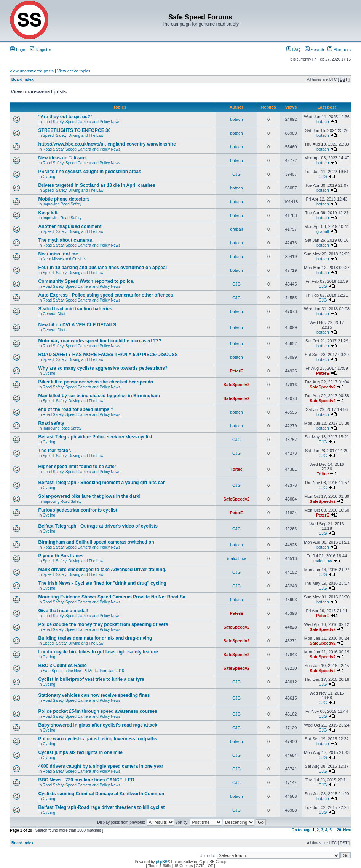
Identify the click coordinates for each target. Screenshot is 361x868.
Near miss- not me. (59, 254)
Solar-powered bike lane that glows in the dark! (90, 496)
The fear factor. (55, 451)
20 (339, 830)
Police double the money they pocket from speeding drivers (103, 624)
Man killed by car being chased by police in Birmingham (99, 396)
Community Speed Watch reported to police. (86, 281)
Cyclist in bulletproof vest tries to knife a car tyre (91, 679)
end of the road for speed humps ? (76, 409)
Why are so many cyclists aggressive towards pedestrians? (103, 368)
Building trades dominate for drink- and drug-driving (95, 638)
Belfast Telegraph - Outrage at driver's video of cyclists (98, 526)
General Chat (54, 314)
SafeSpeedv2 (236, 385)
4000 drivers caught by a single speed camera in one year (101, 766)
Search (315, 50)
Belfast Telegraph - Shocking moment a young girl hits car (102, 483)
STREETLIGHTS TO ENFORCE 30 (75, 130)
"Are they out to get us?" (65, 117)
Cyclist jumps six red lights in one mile (81, 752)
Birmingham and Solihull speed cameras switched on (96, 542)
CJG (236, 174)
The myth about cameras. (66, 240)
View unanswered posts (32, 71)
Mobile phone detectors (64, 199)
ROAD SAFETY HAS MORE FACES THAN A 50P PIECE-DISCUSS (108, 355)
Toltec (236, 469)
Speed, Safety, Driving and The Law (73, 136)
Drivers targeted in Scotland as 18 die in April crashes (97, 185)
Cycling (49, 177)
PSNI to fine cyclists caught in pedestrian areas (90, 172)
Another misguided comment (70, 226)
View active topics (74, 71)
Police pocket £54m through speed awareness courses (98, 711)
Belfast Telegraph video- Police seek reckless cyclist (95, 437)
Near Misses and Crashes (65, 259)
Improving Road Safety (62, 204)
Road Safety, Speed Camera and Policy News (81, 122)
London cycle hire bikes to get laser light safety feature (98, 652)
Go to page (302, 830)
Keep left (48, 213)
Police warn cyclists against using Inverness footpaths (98, 739)
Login (18, 50)
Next (347, 830)
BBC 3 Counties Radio (63, 666)
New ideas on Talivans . (64, 158)
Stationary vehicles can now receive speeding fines (94, 695)
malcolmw (237, 558)
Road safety (51, 423)
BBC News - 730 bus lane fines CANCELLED (86, 780)
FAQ (293, 50)
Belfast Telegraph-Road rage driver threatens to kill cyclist (102, 807)
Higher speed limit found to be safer (77, 467)
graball (236, 229)
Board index (22, 79)
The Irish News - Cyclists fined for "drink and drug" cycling (102, 583)
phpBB (161, 862)
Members (339, 50)
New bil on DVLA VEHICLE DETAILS (77, 325)
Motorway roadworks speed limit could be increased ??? (100, 341)
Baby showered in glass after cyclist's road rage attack (98, 725)
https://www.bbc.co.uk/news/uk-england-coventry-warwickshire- (108, 144)
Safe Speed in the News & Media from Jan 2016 (83, 671)
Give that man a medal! (63, 611)
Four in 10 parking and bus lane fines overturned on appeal (103, 268)
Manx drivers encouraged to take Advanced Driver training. (102, 570)
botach (236, 119)
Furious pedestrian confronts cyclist (78, 510)
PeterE (237, 371)
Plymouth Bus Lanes (61, 556)
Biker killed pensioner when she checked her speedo (96, 382)
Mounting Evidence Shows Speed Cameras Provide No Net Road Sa (112, 597)
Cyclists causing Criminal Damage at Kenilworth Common (101, 794)
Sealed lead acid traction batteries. (76, 309)
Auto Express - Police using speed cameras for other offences (106, 295)
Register (40, 50)
